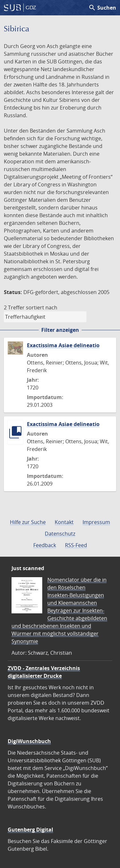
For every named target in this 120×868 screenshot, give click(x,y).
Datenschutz (60, 534)
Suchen (102, 8)
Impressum (96, 522)
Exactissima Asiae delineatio (63, 345)
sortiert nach (42, 307)
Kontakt (64, 522)
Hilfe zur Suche (28, 522)
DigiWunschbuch (29, 741)
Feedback (45, 545)
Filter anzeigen (60, 330)
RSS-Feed (76, 545)
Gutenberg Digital (30, 830)
